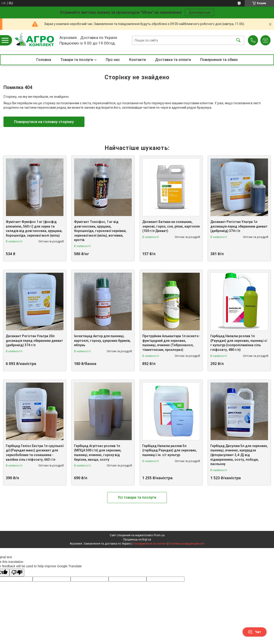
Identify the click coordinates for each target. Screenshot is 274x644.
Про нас (113, 60)
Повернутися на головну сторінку (44, 122)
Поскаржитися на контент (150, 544)
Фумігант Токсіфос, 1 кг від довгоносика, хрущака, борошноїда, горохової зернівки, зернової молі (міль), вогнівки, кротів (100, 231)
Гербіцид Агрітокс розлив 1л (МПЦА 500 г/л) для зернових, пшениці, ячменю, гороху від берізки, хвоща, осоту (98, 453)
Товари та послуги (77, 60)
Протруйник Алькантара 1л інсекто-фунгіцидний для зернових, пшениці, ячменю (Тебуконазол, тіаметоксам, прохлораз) (171, 343)
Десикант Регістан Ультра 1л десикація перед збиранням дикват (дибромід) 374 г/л (239, 226)
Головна (44, 60)
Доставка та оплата (173, 60)
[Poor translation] (17, 573)
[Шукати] (238, 40)
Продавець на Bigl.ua (137, 539)
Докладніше (199, 12)
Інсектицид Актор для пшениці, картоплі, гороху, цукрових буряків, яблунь (102, 341)
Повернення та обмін (219, 60)
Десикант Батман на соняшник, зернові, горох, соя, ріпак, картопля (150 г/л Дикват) (171, 226)
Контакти (137, 60)
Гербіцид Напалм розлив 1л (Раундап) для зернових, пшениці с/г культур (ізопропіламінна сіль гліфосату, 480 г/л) (239, 343)
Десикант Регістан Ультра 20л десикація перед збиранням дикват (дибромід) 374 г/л (34, 341)
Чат (255, 632)
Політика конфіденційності (187, 544)
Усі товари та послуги (137, 497)
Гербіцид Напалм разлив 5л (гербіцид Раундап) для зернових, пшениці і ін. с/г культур (170, 450)
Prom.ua (159, 535)
